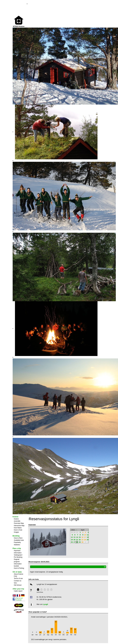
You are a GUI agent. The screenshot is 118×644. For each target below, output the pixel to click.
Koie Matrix (18, 528)
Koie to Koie (18, 530)
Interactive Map (19, 526)
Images (16, 532)
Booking (16, 536)
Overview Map (19, 523)
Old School (18, 585)
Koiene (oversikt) (17, 520)
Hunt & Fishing (19, 568)
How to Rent (18, 538)
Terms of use (18, 578)
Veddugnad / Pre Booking (18, 556)
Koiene (15, 517)
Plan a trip (17, 548)
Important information (18, 552)
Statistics (17, 545)
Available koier (19, 540)
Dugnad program (17, 560)
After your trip (18, 589)
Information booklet (18, 565)
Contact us (18, 581)
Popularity (17, 542)
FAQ (15, 576)
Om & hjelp (17, 572)
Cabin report (18, 591)
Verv (15, 583)
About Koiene (19, 574)
